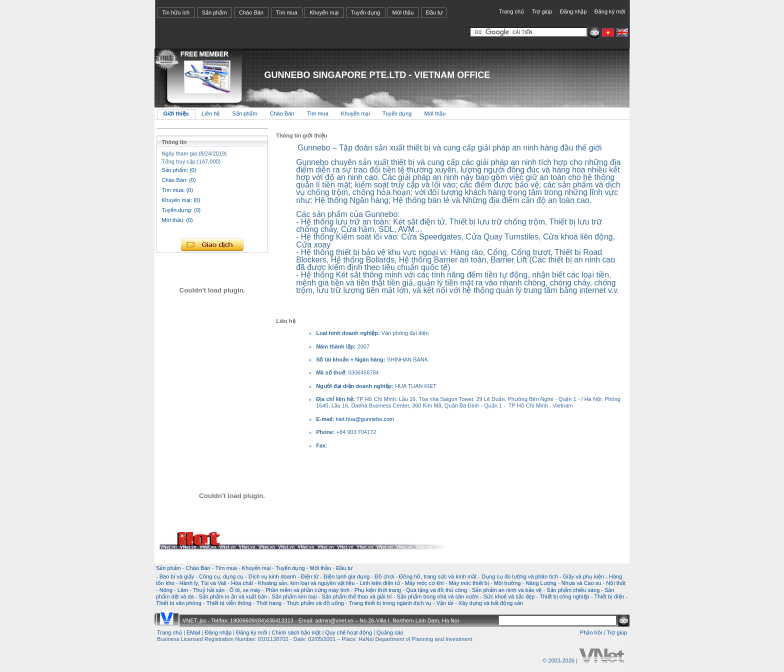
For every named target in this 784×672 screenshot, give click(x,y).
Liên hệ (211, 113)
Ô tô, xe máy (245, 590)
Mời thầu (403, 12)
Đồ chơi (384, 576)
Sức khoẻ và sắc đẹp (509, 596)
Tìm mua (286, 12)
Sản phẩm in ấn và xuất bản (232, 596)
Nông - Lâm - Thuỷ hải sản (192, 590)
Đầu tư (434, 12)
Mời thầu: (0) (177, 220)
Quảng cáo (390, 632)
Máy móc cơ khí (424, 583)
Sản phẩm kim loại (294, 596)
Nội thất (616, 583)
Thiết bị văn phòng (179, 603)
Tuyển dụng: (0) (181, 210)
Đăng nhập (573, 11)
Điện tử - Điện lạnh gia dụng (335, 576)
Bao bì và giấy (177, 576)
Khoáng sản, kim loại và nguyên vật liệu (306, 583)
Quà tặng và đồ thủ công (436, 590)
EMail (193, 632)
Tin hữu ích (176, 12)
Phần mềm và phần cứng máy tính (307, 590)
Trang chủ (511, 11)
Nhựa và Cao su (581, 583)
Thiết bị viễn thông (229, 603)
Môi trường (507, 583)
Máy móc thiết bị (469, 583)
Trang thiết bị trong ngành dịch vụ (390, 603)
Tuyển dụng (365, 12)
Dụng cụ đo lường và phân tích (520, 576)
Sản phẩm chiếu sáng (573, 590)
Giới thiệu (176, 113)
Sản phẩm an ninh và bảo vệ (507, 590)
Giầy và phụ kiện (584, 576)
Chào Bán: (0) (178, 180)
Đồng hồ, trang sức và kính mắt (438, 576)
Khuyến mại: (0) (181, 200)
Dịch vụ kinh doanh (272, 576)
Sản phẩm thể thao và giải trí (356, 596)
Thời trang (269, 603)
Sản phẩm (214, 12)
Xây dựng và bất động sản (491, 603)
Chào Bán (251, 12)
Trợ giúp (542, 11)
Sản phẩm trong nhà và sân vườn (437, 596)
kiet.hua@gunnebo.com (365, 419)
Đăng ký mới (610, 11)
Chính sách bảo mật (296, 632)
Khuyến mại (324, 12)
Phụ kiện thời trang (378, 590)
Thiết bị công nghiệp (564, 596)
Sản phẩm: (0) (179, 170)
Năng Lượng (541, 583)
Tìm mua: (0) (177, 190)
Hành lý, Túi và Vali (203, 583)
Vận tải (445, 603)
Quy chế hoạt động (348, 632)
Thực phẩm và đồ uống (315, 603)
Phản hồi (591, 632)
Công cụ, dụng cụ (221, 576)
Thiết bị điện (609, 596)
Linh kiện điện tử (380, 583)
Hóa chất (242, 583)
